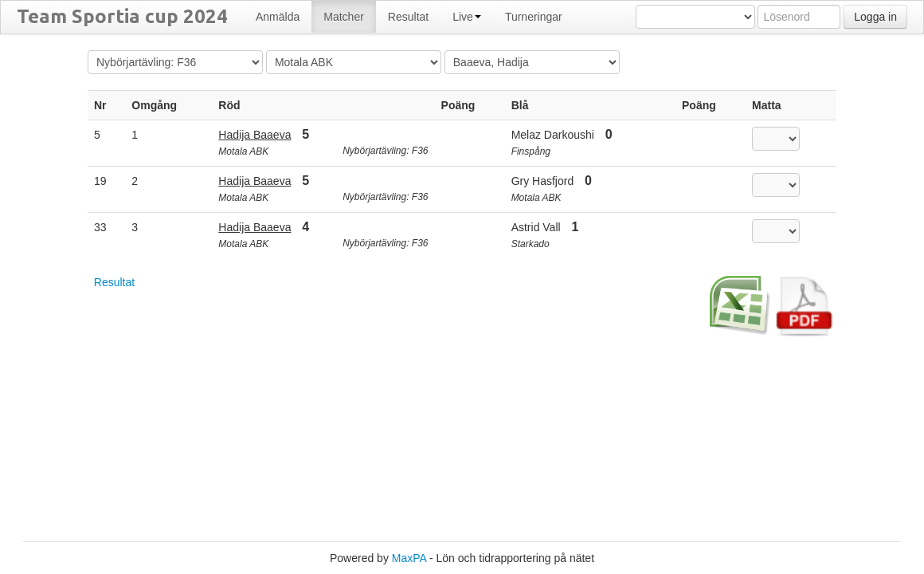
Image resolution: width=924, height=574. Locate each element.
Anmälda (278, 17)
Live (467, 17)
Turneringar (534, 17)
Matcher (344, 17)
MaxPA (409, 558)
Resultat (408, 17)
